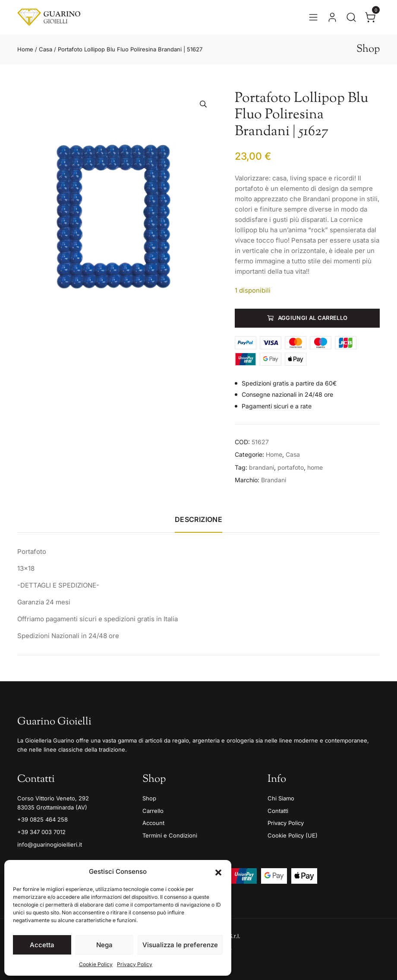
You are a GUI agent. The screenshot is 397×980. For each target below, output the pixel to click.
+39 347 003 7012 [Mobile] (41, 832)
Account (153, 823)
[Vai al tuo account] (332, 17)
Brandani (274, 480)
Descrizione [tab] (198, 519)
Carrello (153, 811)
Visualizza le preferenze (180, 945)
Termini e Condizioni (170, 835)
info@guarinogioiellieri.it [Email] (50, 844)
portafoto (291, 467)
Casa (46, 49)
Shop (149, 798)
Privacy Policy (135, 964)
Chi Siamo (281, 798)
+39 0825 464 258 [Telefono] (43, 819)
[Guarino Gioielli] (49, 17)
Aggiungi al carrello (313, 318)
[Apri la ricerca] (351, 17)
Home (25, 49)
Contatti (278, 811)
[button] (218, 872)
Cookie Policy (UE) (293, 835)
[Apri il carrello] (370, 17)
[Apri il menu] (313, 17)
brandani (262, 467)
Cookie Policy (96, 964)
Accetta (42, 945)
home (315, 467)
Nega (104, 945)
